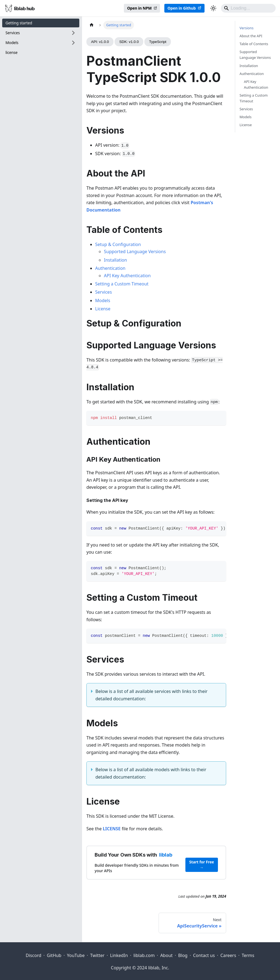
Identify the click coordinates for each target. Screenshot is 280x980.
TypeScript (158, 42)
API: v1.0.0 (100, 42)
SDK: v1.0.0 (129, 42)
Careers (228, 955)
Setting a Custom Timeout (122, 284)
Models (103, 300)
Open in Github (182, 8)
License (103, 309)
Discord (33, 955)
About (166, 955)
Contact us (204, 955)
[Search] (248, 8)
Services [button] (13, 33)
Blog (183, 955)
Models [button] (12, 43)
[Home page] (92, 25)
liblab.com (144, 955)
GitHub (54, 955)
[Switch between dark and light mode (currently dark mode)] (213, 8)
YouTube (76, 955)
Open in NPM (139, 8)
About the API (251, 36)
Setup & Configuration (118, 244)
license (11, 52)
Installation (115, 260)
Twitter (97, 955)
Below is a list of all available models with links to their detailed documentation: (151, 773)
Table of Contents (254, 44)
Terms (248, 955)
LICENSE (112, 829)
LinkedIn (119, 955)
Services (103, 292)
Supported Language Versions (135, 251)
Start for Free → (202, 865)
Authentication (110, 268)
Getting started (19, 23)
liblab (166, 855)
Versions (247, 28)
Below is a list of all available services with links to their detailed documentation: (151, 695)
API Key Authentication (127, 276)
